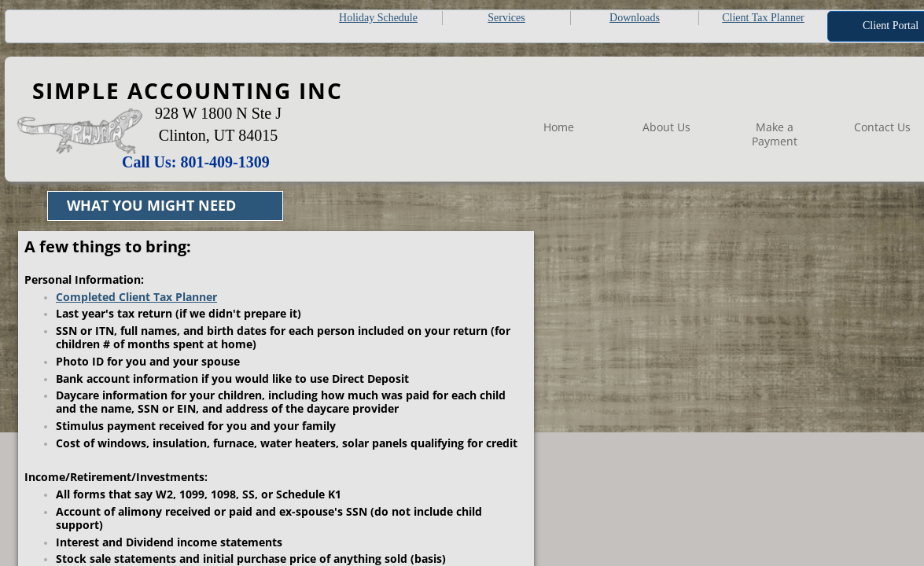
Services (506, 18)
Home (559, 127)
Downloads (635, 18)
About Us (666, 127)
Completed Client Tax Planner (136, 297)
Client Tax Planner (763, 18)
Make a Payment (775, 134)
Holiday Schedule (378, 18)
